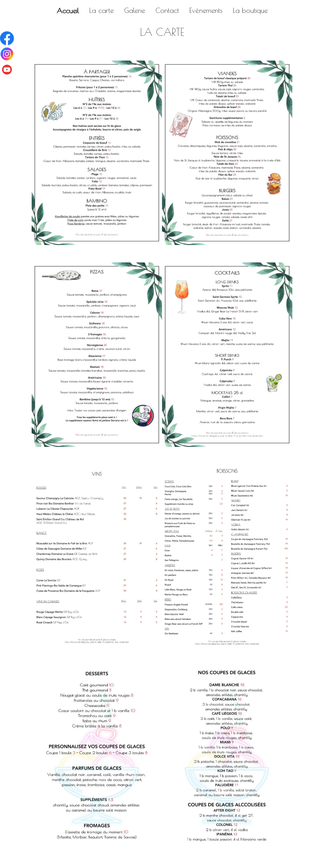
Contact (167, 10)
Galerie (135, 10)
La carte (102, 10)
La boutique (250, 10)
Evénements (206, 10)
